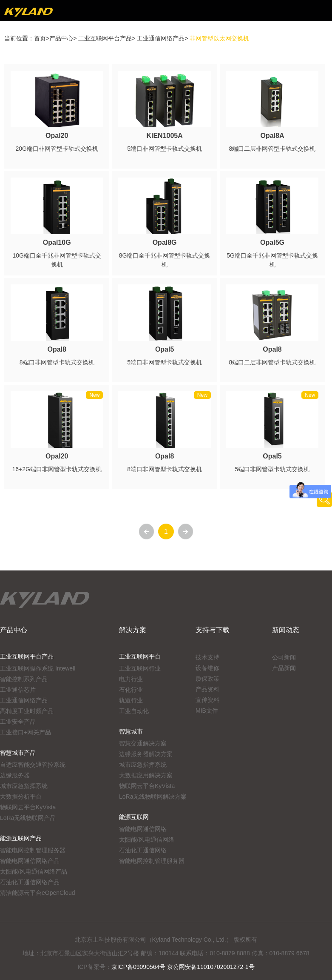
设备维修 (207, 668)
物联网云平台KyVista (28, 807)
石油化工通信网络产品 (30, 882)
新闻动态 (286, 630)
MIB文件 (207, 711)
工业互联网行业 (140, 668)
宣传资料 (207, 700)
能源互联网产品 (21, 838)
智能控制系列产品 (24, 679)
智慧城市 (131, 731)
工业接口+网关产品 (26, 732)
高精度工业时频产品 (27, 711)
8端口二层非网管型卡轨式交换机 (272, 149)
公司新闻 (284, 657)
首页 (40, 38)
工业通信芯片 (18, 690)
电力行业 (131, 679)
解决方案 (133, 630)
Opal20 (57, 136)
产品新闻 (284, 668)
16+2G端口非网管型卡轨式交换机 (57, 469)
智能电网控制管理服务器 (33, 850)
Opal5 (165, 349)
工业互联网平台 (140, 656)
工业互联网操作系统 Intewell (38, 668)
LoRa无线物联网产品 (28, 818)
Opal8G (165, 242)
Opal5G (272, 242)
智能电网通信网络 (143, 829)
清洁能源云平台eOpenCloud (38, 893)
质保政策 (207, 679)
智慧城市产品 (18, 753)
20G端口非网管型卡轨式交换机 (57, 149)
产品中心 (61, 38)
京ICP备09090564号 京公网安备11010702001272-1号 (183, 967)
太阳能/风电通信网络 (147, 840)
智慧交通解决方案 (143, 743)
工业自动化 (134, 711)
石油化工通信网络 (143, 850)
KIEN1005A (164, 136)
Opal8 (57, 349)
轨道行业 (131, 700)
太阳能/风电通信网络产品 (34, 871)
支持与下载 (213, 630)
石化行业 (131, 690)
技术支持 (207, 657)
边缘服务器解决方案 (146, 754)
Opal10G (57, 242)
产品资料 (207, 689)
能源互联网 (134, 817)
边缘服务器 (15, 775)
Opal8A (272, 136)
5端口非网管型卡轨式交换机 (165, 149)
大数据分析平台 (21, 797)
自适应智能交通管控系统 (33, 765)
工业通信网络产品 (161, 38)
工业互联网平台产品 (105, 38)
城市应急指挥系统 (24, 786)
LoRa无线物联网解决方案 (153, 797)
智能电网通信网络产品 (30, 861)
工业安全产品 (18, 722)
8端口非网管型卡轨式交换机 (57, 362)
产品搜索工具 (324, 499)
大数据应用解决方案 (146, 775)
